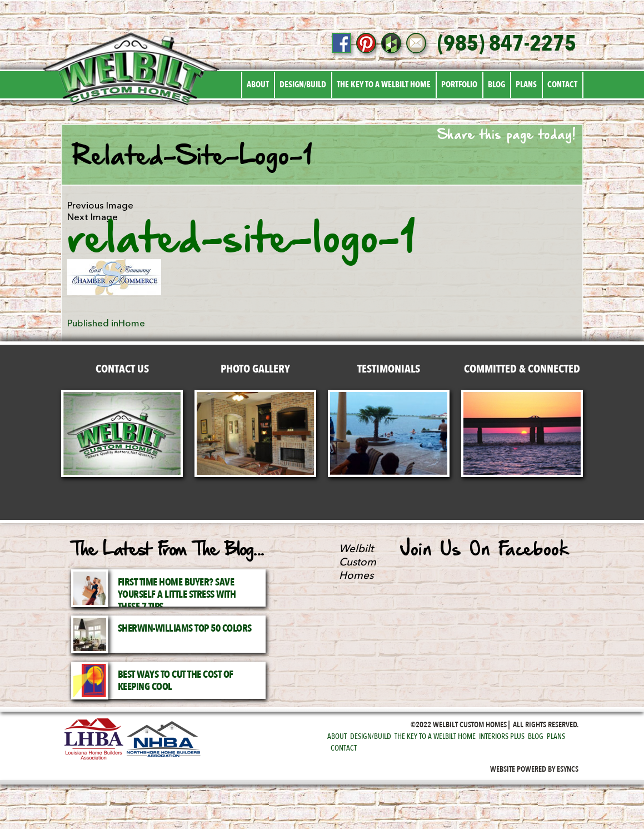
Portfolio (459, 85)
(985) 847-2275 (507, 44)
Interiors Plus (502, 736)
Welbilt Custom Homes (358, 562)
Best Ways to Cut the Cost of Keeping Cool (176, 681)
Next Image (93, 217)
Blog (496, 85)
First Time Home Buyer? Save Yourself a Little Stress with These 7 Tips (177, 595)
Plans (526, 85)
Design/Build (303, 85)
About (258, 85)
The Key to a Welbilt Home (384, 85)
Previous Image (100, 205)
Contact (562, 85)
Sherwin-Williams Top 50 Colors (185, 629)
